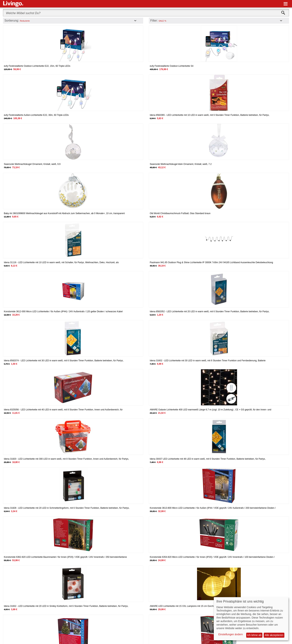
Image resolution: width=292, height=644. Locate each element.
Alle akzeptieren (274, 635)
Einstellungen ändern (231, 634)
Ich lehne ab (254, 635)
